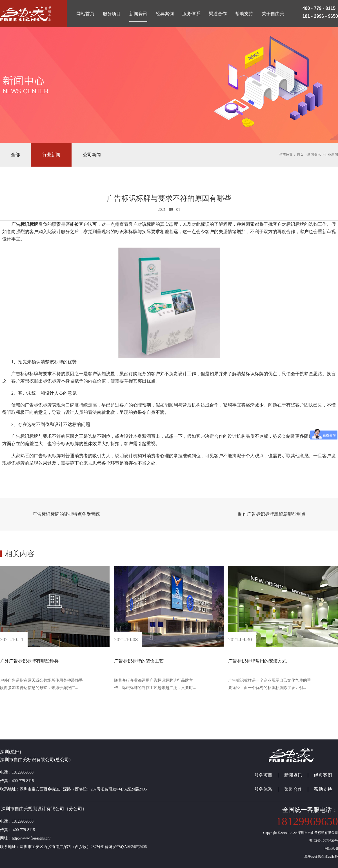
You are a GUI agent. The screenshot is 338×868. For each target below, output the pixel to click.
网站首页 (85, 14)
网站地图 (330, 849)
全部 (15, 155)
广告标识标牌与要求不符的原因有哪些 (169, 198)
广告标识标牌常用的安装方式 (257, 661)
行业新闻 (331, 154)
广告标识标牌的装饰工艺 (139, 661)
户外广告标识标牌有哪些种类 (29, 661)
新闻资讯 (314, 154)
